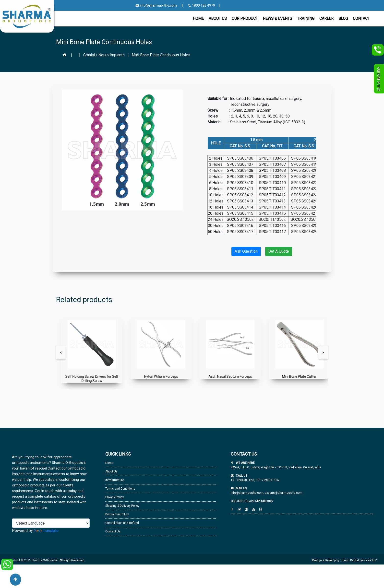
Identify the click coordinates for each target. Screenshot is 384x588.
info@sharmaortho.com (156, 5)
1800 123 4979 (202, 5)
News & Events (277, 18)
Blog (343, 18)
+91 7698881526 (267, 480)
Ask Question (246, 251)
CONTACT (361, 18)
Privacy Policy (115, 497)
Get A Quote (279, 251)
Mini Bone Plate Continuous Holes (161, 55)
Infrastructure (115, 480)
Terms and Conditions (120, 489)
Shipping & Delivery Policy (122, 506)
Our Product (245, 18)
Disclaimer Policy (117, 514)
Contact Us (113, 531)
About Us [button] (218, 18)
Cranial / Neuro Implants (104, 55)
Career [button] (326, 18)
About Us (111, 471)
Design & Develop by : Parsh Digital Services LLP (344, 560)
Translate (46, 531)
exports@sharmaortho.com (283, 493)
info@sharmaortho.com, (247, 493)
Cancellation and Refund (122, 523)
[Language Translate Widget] (51, 523)
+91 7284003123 (243, 480)
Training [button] (306, 18)
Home (198, 18)
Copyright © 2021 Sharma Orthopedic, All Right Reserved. (46, 560)
